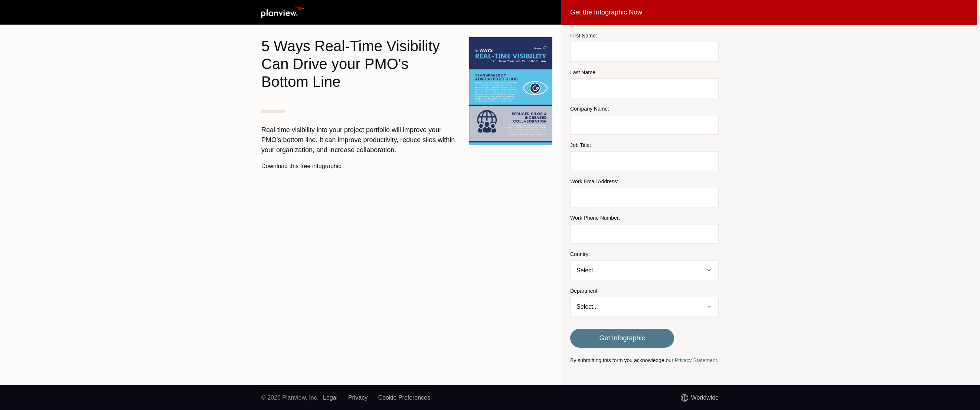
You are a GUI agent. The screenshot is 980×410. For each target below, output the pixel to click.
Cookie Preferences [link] (404, 398)
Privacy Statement (696, 360)
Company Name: (590, 109)
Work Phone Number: (595, 218)
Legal (330, 398)
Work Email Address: (594, 181)
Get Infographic (622, 338)
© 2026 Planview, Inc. (290, 398)
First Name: (584, 36)
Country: (580, 254)
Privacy (358, 398)
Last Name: (584, 72)
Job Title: (581, 145)
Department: (584, 291)
